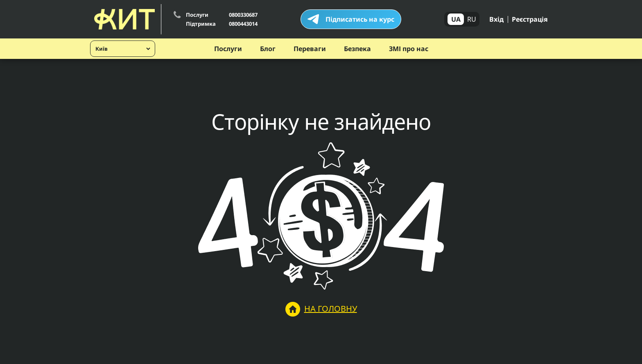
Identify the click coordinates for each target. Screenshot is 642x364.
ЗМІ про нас (409, 49)
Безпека (357, 49)
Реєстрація (530, 19)
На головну (321, 309)
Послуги (228, 49)
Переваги (310, 49)
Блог (268, 49)
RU (472, 19)
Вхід (496, 19)
